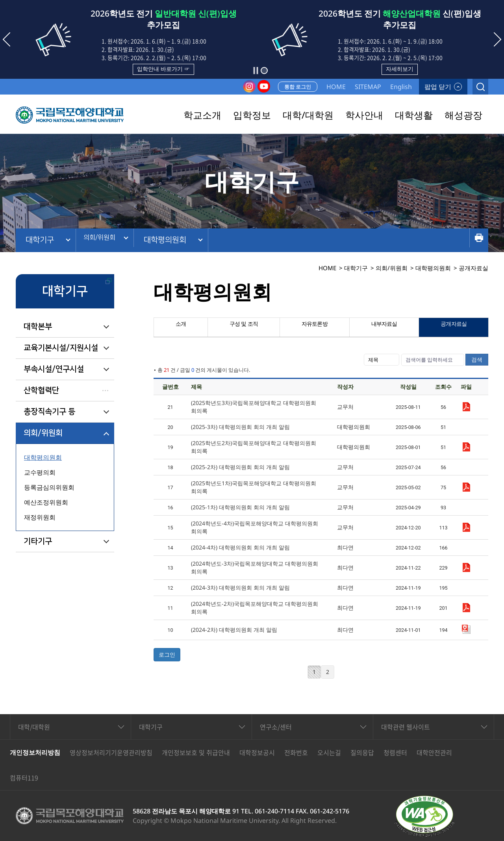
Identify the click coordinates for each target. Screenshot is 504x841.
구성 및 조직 (243, 327)
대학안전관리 (434, 752)
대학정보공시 (257, 752)
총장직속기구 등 (49, 412)
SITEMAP (368, 87)
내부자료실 (384, 327)
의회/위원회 (105, 240)
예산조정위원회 (46, 502)
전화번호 (296, 752)
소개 (180, 327)
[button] (264, 71)
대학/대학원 (34, 727)
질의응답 (362, 752)
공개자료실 (454, 327)
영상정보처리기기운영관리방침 (111, 752)
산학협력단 (41, 390)
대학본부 (38, 327)
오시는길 (329, 752)
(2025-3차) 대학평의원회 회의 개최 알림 (240, 427)
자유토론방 (314, 327)
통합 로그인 (298, 87)
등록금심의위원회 (49, 487)
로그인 (167, 654)
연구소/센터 (276, 727)
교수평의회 (40, 472)
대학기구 (40, 240)
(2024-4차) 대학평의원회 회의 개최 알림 (240, 547)
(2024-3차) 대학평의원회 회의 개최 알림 (240, 588)
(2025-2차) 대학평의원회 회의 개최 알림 (240, 467)
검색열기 (480, 87)
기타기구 (38, 541)
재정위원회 (40, 517)
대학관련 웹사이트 (406, 727)
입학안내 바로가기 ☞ (163, 69)
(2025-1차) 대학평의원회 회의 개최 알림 (240, 507)
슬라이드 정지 (256, 71)
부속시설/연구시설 (54, 369)
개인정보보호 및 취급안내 (196, 752)
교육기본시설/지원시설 (61, 348)
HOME (336, 87)
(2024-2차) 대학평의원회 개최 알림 (234, 630)
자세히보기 (400, 69)
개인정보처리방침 (35, 752)
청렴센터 (395, 752)
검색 (477, 359)
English (401, 87)
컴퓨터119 (24, 778)
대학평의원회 (178, 240)
